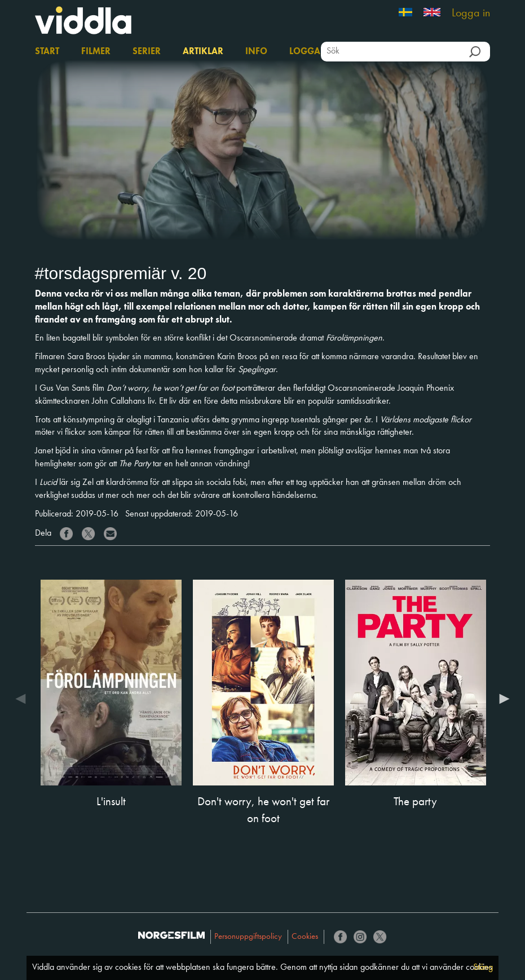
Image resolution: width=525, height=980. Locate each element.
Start (47, 52)
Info (256, 52)
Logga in (471, 14)
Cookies (305, 937)
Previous (24, 701)
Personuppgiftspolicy (248, 937)
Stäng (483, 968)
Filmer (96, 52)
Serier (147, 52)
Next (501, 701)
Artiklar (203, 52)
